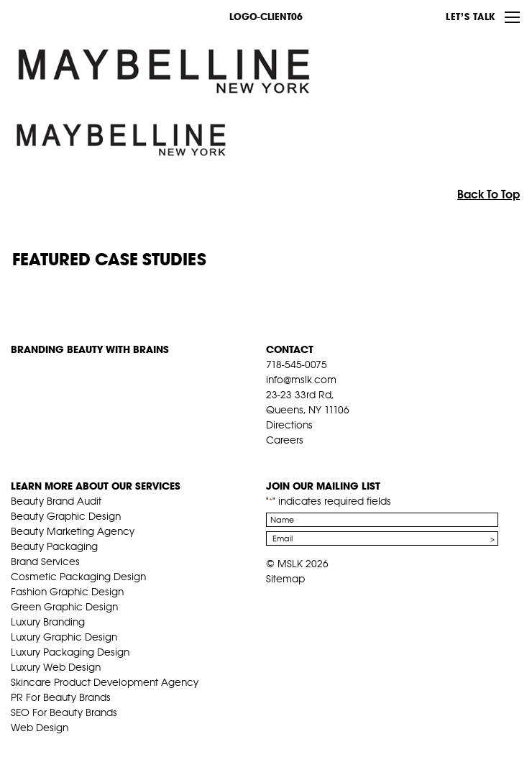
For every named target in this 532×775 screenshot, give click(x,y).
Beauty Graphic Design (66, 516)
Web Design (40, 728)
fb (272, 458)
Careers (285, 440)
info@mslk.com (301, 380)
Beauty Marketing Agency (73, 531)
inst (339, 458)
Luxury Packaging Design (70, 652)
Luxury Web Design (56, 667)
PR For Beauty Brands (61, 697)
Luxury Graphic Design (64, 637)
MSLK (65, 16)
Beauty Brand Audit (56, 501)
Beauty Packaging (54, 546)
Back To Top (489, 194)
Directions (289, 425)
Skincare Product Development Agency (105, 682)
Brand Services (45, 561)
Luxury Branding (48, 622)
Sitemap (285, 579)
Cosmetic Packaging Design (78, 577)
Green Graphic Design (64, 607)
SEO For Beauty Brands (64, 712)
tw (295, 458)
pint (317, 458)
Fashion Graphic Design (67, 592)
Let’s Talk (471, 17)
